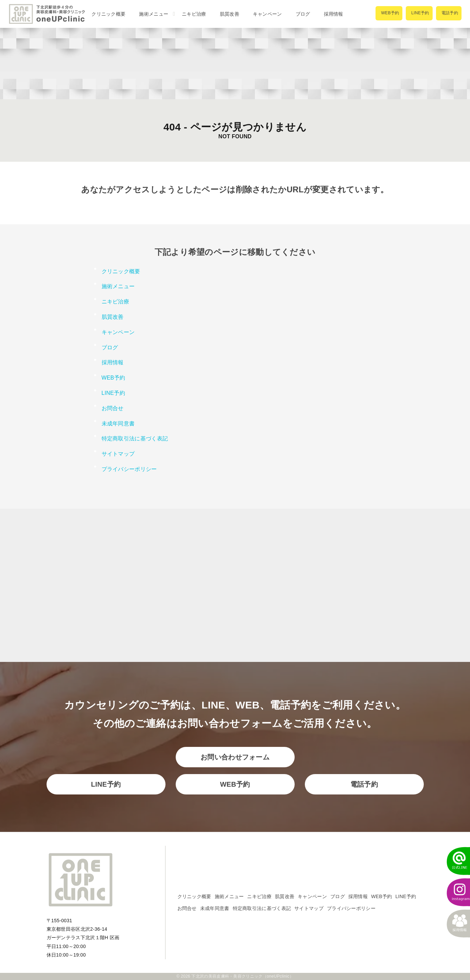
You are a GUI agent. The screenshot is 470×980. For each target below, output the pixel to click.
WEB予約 (114, 378)
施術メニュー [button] (154, 14)
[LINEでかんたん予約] (455, 861)
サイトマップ (118, 454)
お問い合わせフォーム (235, 757)
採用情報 (334, 14)
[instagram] (455, 892)
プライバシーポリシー (129, 469)
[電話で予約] (449, 13)
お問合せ (113, 408)
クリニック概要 (108, 14)
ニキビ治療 (194, 14)
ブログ (303, 14)
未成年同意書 (118, 424)
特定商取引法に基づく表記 (135, 439)
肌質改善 (230, 14)
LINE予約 (113, 393)
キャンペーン (267, 14)
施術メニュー (229, 896)
